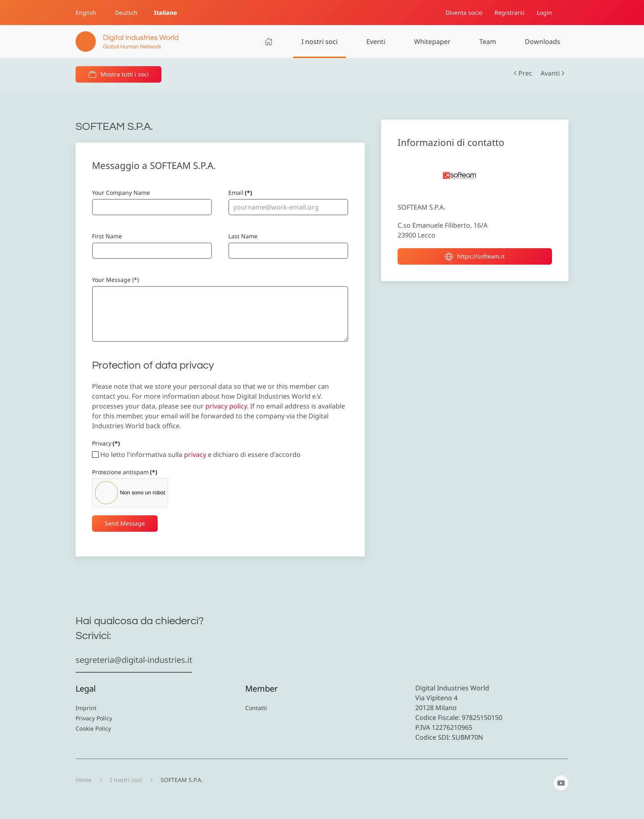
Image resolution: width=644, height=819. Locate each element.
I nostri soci (320, 42)
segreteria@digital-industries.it (134, 660)
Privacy (106, 443)
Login (544, 13)
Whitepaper (432, 42)
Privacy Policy (94, 718)
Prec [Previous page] (523, 73)
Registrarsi (509, 13)
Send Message (125, 523)
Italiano (166, 13)
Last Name (243, 236)
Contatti (256, 708)
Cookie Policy (93, 728)
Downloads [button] (543, 42)
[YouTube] (561, 783)
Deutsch (126, 13)
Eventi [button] (376, 42)
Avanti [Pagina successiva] (552, 73)
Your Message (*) (115, 280)
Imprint (86, 708)
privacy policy (226, 406)
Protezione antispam (125, 472)
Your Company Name (121, 193)
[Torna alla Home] (127, 42)
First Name (107, 236)
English (86, 13)
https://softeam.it (475, 256)
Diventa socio (464, 13)
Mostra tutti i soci (118, 74)
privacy (195, 454)
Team (488, 42)
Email (240, 193)
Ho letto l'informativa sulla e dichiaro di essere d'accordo (196, 454)
